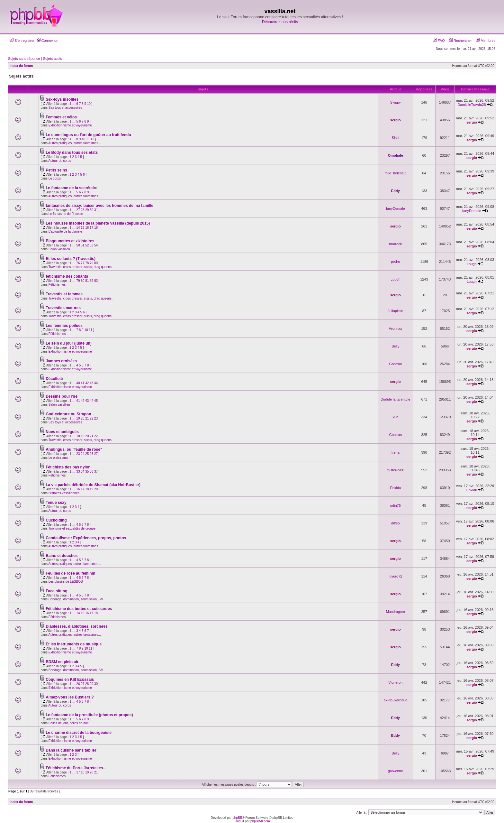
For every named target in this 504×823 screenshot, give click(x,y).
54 (96, 245)
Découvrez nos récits (280, 22)
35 (87, 472)
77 (82, 263)
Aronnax (396, 328)
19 (78, 418)
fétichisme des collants (67, 276)
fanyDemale (396, 208)
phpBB (237, 818)
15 (82, 228)
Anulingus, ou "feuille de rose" (74, 449)
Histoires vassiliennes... (65, 493)
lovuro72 (395, 576)
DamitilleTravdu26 (472, 105)
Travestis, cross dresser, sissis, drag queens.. (81, 267)
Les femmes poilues (64, 326)
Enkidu (395, 488)
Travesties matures (63, 308)
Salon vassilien (59, 249)
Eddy (396, 191)
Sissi (396, 138)
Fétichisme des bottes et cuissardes (79, 609)
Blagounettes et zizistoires (70, 241)
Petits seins (56, 170)
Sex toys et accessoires (65, 108)
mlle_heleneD (396, 173)
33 (78, 472)
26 (91, 454)
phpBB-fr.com (260, 821)
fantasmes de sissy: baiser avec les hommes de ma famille (99, 206)
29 (87, 210)
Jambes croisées (61, 361)
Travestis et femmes (64, 294)
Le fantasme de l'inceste (66, 214)
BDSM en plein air (62, 662)
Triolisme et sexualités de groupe (72, 528)
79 (91, 263)
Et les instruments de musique (74, 644)
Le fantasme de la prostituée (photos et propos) (89, 715)
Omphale (396, 155)
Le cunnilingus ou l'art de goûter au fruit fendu (88, 135)
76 (78, 263)
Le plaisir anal (59, 458)
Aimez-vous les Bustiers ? (70, 697)
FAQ (439, 41)
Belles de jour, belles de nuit (69, 723)
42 (87, 383)
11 (88, 139)
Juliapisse (395, 311)
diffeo (396, 523)
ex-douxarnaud (396, 700)
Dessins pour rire (62, 396)
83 (96, 281)
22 (91, 418)
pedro (395, 262)
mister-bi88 (395, 470)
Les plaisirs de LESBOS (66, 582)
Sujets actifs (53, 59)
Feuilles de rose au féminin (70, 573)
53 (91, 245)
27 (78, 210)
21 (87, 418)
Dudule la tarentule (395, 399)
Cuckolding (56, 520)
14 (78, 228)
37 (96, 472)
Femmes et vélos (61, 117)
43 (91, 383)
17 (91, 228)
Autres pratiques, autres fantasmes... (74, 143)
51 (82, 245)
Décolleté (54, 379)
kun (395, 417)
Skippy (396, 102)
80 (96, 263)
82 (91, 281)
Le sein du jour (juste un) (69, 343)
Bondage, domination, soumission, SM (76, 599)
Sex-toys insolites (62, 99)
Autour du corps (60, 161)
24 (82, 454)
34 (82, 472)
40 (78, 383)
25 (87, 454)
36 (91, 472)
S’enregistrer (22, 41)
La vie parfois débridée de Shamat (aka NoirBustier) (93, 485)
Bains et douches (62, 556)
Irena (396, 452)
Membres (486, 41)
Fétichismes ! (58, 285)
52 (87, 245)
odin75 (396, 505)
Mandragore (396, 612)
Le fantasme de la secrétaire (72, 188)
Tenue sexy (56, 503)
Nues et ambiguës (62, 432)
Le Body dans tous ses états (72, 153)
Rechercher (460, 41)
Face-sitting (56, 591)
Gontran (395, 364)
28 (82, 210)
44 (96, 383)
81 (87, 281)
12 (92, 139)
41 (82, 383)
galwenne (396, 771)
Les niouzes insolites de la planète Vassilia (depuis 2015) (98, 223)
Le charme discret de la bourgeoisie (79, 733)
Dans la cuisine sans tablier (71, 750)
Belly (395, 346)
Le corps (55, 178)
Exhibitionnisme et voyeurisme (70, 125)
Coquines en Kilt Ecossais (70, 680)
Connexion (48, 41)
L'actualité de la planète (65, 231)
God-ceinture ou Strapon (68, 414)
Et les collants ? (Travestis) (71, 259)
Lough (472, 264)
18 (96, 228)
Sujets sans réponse (24, 59)
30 (91, 210)
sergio (396, 120)
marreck (395, 244)
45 (96, 401)
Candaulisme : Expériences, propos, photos (86, 538)
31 (96, 210)
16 (87, 228)
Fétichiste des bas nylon (68, 467)
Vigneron (395, 682)
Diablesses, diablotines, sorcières (77, 626)
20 (82, 418)
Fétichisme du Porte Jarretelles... (76, 768)
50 (78, 245)
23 (96, 418)
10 (89, 104)
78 (87, 263)
